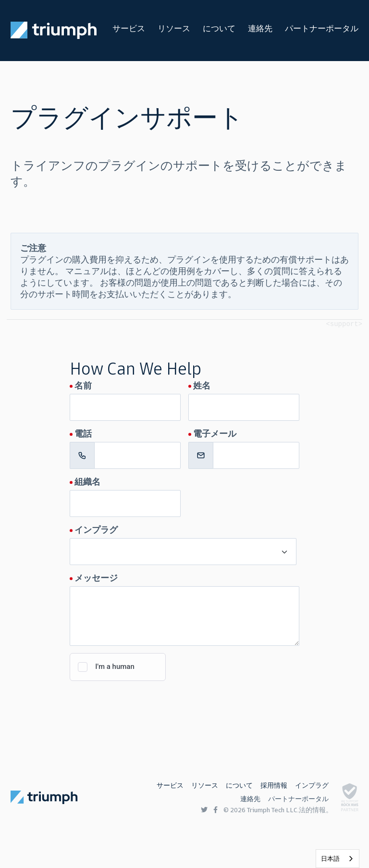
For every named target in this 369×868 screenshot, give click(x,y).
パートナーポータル (322, 28)
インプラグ (96, 530)
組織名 (87, 482)
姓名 (202, 386)
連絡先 (260, 28)
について (219, 28)
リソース (174, 28)
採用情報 (274, 786)
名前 (83, 386)
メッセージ (96, 578)
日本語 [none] (330, 859)
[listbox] (338, 859)
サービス (129, 28)
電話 (83, 434)
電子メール (215, 434)
